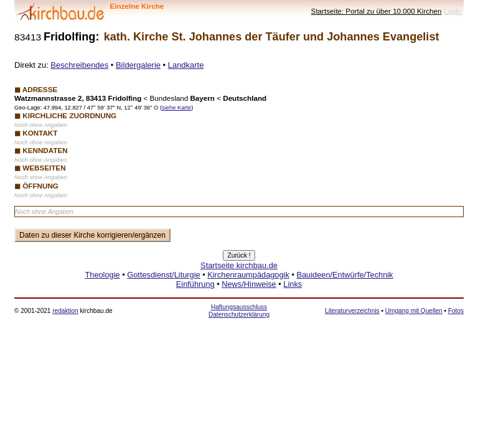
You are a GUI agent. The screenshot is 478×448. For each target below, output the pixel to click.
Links (293, 284)
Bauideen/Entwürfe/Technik (344, 275)
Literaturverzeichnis (352, 311)
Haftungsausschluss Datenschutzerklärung (239, 311)
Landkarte (186, 65)
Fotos (456, 311)
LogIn (453, 11)
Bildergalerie (138, 65)
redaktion (65, 311)
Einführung (195, 284)
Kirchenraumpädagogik (248, 275)
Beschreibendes (79, 65)
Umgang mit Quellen (414, 311)
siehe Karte (176, 108)
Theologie (102, 275)
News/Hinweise (249, 284)
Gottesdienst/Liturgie (163, 275)
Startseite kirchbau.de (239, 265)
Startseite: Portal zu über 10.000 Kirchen (377, 11)
